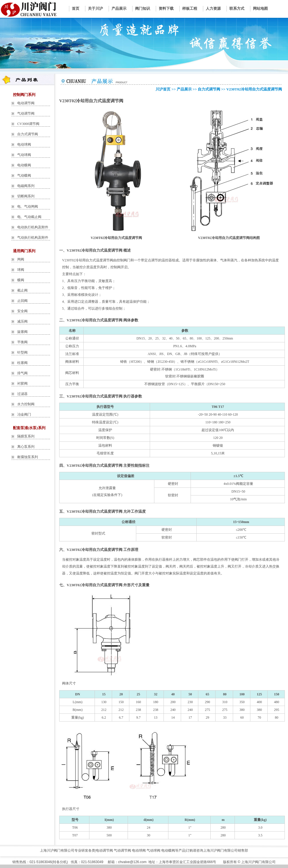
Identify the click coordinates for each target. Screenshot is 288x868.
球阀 (21, 270)
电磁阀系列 (26, 186)
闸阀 (21, 259)
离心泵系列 (26, 447)
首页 (76, 8)
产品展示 (119, 8)
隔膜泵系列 (26, 436)
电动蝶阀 (24, 165)
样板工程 (190, 8)
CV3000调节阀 (28, 124)
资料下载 (166, 8)
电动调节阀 (26, 103)
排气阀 (22, 373)
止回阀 (22, 301)
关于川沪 (95, 8)
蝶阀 (21, 280)
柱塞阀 (22, 363)
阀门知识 (143, 8)
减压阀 (22, 321)
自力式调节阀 (28, 134)
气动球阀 (24, 155)
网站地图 (260, 8)
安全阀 (22, 311)
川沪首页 (163, 89)
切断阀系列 (26, 196)
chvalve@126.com (132, 862)
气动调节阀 (26, 113)
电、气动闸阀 (28, 207)
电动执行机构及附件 (33, 227)
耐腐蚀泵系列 (28, 457)
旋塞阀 (22, 332)
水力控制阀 (26, 404)
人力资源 (213, 8)
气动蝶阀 (24, 175)
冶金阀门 (24, 414)
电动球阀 (24, 144)
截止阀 (22, 290)
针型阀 (22, 352)
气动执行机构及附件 (33, 238)
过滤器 (22, 394)
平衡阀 (22, 342)
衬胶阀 (22, 383)
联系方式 (237, 8)
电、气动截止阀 (29, 217)
